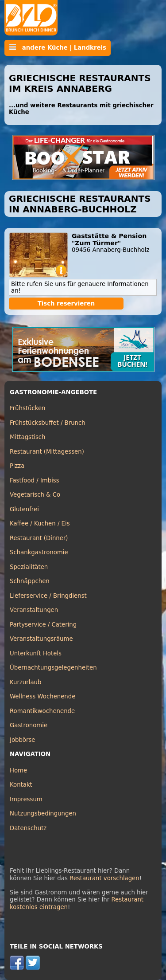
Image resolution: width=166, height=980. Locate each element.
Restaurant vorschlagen (104, 878)
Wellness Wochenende (42, 696)
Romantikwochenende (42, 711)
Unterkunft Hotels (36, 653)
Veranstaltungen (34, 610)
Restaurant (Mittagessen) (47, 452)
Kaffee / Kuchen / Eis (40, 523)
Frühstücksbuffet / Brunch (48, 423)
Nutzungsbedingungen (43, 813)
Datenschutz (28, 828)
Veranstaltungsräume (41, 639)
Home (18, 770)
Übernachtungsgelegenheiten (53, 668)
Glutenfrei (24, 509)
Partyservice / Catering (43, 625)
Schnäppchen (30, 581)
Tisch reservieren (66, 304)
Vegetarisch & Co (35, 495)
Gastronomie (29, 725)
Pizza (17, 466)
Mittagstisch (28, 437)
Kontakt (21, 785)
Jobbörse (23, 740)
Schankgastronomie (39, 552)
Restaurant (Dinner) (39, 538)
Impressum (26, 799)
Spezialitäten (29, 567)
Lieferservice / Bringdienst (48, 596)
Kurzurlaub (25, 682)
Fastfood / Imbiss (35, 480)
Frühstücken (28, 408)
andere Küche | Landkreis (58, 47)
